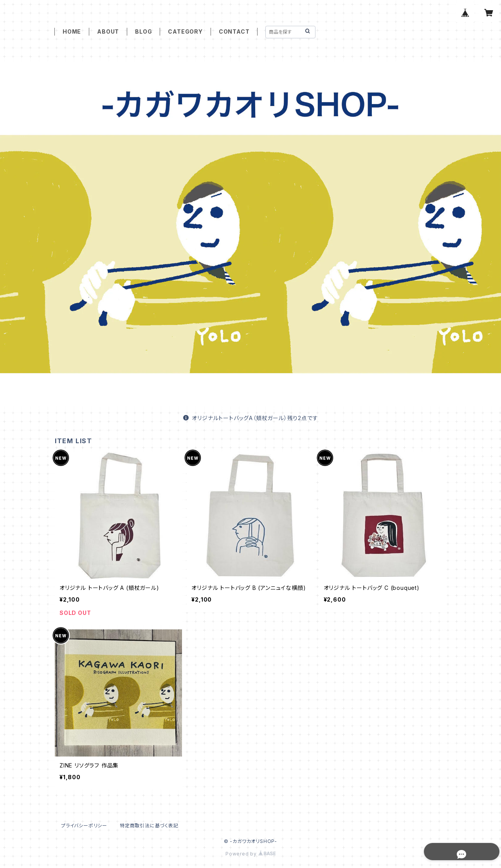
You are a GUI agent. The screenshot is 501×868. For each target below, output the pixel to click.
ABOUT (108, 31)
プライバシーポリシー (84, 826)
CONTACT (234, 31)
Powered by (250, 854)
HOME (72, 31)
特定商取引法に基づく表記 (149, 826)
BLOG (143, 31)
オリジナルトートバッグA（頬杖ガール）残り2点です (251, 418)
